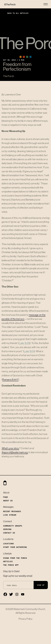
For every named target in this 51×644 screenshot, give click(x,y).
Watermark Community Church (29, 609)
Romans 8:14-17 (10, 379)
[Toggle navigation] (46, 4)
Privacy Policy (26, 619)
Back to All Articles (16, 13)
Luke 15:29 (24, 343)
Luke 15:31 (29, 351)
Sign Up (41, 585)
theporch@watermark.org (15, 452)
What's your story (10, 448)
